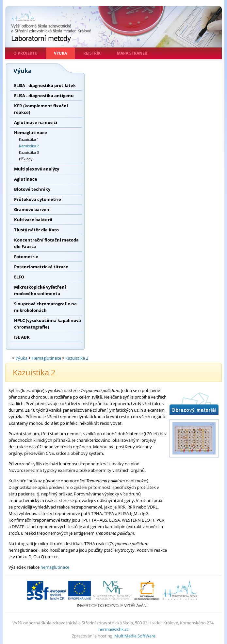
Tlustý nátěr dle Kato (36, 230)
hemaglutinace (55, 567)
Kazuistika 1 (29, 139)
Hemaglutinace (31, 133)
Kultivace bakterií (33, 220)
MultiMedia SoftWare (135, 636)
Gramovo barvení (32, 209)
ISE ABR (22, 337)
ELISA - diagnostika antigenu (44, 96)
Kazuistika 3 (29, 152)
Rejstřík (92, 53)
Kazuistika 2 (29, 146)
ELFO (19, 277)
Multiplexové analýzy (37, 169)
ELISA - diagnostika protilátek (45, 85)
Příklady (26, 159)
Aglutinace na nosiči (36, 122)
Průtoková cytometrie (38, 199)
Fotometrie (26, 257)
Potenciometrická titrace (41, 267)
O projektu (25, 53)
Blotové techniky (32, 189)
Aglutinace (26, 179)
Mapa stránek (132, 53)
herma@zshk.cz (113, 629)
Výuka (60, 53)
